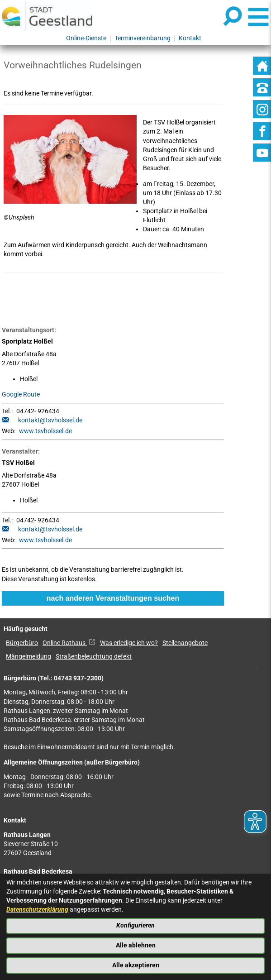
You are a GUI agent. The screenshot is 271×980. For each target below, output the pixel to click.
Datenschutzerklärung (37, 910)
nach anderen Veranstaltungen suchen (113, 598)
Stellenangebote (185, 643)
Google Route (21, 394)
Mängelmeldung (29, 657)
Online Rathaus (69, 643)
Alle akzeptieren (136, 965)
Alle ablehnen (136, 945)
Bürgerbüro (22, 643)
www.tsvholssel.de (45, 431)
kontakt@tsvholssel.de (50, 420)
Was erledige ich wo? (129, 643)
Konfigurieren (135, 925)
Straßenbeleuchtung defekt (94, 657)
